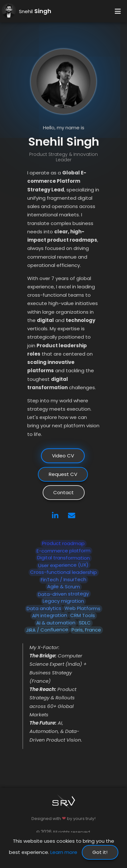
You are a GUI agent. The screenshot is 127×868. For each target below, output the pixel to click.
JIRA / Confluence (47, 630)
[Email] (72, 516)
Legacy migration (63, 601)
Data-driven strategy (63, 594)
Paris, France (86, 630)
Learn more (64, 852)
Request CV (63, 474)
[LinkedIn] (55, 516)
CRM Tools (83, 615)
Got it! (100, 852)
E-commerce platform (63, 551)
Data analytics (44, 608)
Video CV (63, 456)
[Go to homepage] (9, 14)
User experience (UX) (63, 565)
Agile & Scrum (63, 587)
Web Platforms (82, 608)
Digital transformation (63, 558)
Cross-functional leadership (63, 572)
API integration (50, 616)
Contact (63, 492)
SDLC (85, 623)
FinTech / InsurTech (63, 580)
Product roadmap (63, 543)
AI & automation (56, 623)
